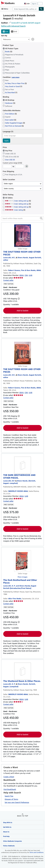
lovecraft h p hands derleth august (26, 23)
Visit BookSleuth (10, 789)
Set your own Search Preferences (17, 802)
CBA (26, 275)
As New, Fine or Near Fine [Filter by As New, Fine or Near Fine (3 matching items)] (15, 83)
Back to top (23, 816)
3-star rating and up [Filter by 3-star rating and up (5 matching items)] (18, 204)
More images (22, 577)
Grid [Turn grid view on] (14, 32)
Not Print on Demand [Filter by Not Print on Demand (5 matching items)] (13, 126)
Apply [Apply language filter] (6, 141)
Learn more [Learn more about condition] (15, 77)
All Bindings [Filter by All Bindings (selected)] (9, 100)
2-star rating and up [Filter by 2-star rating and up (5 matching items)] (18, 201)
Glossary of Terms (11, 799)
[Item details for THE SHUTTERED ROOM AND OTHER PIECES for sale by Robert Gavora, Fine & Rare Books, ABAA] (22, 236)
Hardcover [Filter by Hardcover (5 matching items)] (9, 103)
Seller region (8, 184)
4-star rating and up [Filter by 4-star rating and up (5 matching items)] (18, 207)
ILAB (31, 275)
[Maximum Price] (20, 166)
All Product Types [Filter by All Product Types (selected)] (11, 48)
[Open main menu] (5, 9)
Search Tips (9, 796)
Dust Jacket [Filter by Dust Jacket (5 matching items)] (9, 120)
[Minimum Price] (7, 166)
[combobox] (26, 9)
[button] (41, 218)
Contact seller (8, 280)
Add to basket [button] (22, 311)
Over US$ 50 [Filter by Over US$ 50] (9, 160)
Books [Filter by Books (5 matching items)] (7, 51)
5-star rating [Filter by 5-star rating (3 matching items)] (15, 210)
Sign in (34, 4)
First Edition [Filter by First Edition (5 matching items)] (10, 114)
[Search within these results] (22, 218)
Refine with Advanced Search (13, 26)
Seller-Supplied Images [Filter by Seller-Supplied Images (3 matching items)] (14, 123)
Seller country (9, 189)
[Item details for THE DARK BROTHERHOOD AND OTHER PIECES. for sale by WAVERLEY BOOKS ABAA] (22, 465)
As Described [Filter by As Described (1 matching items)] (10, 92)
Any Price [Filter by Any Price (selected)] (8, 151)
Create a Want (9, 777)
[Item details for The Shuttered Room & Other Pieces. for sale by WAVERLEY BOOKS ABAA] (22, 671)
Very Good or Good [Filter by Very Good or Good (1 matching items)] (12, 86)
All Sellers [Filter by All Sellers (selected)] (9, 198)
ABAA (21, 275)
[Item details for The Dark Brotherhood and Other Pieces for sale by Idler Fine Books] (22, 561)
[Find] (41, 9)
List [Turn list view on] (5, 32)
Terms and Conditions (36, 852)
